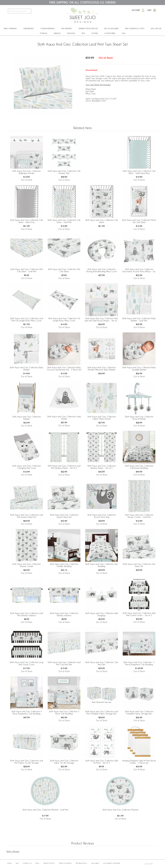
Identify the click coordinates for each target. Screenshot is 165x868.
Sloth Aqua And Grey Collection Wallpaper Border (27, 172)
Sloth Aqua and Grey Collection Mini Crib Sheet (64, 270)
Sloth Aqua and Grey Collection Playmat (120, 810)
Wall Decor (156, 28)
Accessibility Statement (112, 863)
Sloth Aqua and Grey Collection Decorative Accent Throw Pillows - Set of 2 (139, 270)
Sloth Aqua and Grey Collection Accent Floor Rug (102, 516)
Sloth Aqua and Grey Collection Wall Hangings (102, 614)
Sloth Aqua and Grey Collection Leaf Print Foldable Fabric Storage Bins (102, 713)
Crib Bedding (29, 28)
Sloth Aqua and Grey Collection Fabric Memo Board (102, 418)
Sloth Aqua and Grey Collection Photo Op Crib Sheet (139, 221)
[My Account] (143, 10)
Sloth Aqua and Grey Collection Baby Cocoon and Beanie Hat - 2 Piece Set (64, 369)
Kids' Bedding (67, 28)
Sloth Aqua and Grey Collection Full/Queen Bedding (139, 467)
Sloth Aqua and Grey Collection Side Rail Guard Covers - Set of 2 (139, 614)
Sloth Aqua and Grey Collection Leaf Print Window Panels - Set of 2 (64, 467)
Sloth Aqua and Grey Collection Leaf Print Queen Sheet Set (27, 516)
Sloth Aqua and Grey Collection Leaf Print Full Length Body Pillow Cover (27, 319)
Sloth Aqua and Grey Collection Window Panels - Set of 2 (102, 467)
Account (136, 10)
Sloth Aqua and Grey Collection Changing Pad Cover (27, 467)
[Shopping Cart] (155, 10)
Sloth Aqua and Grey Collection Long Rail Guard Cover (27, 663)
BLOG (38, 863)
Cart (149, 10)
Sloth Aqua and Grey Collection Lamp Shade (64, 418)
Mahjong (71, 33)
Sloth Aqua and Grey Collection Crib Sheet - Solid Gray (27, 221)
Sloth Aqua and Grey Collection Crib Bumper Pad (64, 172)
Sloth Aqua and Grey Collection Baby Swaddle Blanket (139, 369)
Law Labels (95, 863)
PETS (83, 33)
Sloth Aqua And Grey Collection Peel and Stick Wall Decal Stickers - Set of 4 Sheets (102, 320)
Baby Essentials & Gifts (135, 28)
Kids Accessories (111, 28)
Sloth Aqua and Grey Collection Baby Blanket (27, 369)
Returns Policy (81, 863)
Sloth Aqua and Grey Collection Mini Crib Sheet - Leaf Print (27, 270)
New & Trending (10, 28)
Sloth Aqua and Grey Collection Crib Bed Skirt (102, 663)
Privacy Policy (49, 863)
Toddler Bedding (48, 28)
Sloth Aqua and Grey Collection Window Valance (64, 614)
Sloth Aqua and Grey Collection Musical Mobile (139, 418)
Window (57, 33)
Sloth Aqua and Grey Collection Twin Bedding (102, 565)
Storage (43, 33)
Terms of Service (65, 863)
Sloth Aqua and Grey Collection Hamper (27, 418)
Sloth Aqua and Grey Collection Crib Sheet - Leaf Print (64, 221)
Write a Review (13, 851)
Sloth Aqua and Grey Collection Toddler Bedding (64, 565)
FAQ (17, 863)
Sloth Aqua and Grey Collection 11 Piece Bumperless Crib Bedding (139, 663)
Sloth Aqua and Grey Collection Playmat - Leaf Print (45, 810)
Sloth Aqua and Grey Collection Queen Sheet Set (64, 516)
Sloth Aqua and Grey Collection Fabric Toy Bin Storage (64, 762)
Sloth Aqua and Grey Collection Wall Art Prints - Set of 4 (102, 762)
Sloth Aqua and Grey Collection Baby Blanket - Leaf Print (139, 319)
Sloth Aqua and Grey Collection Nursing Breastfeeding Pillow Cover (102, 270)
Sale (124, 33)
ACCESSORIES (110, 33)
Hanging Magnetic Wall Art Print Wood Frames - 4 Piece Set (139, 762)
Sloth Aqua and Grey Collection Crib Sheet (102, 221)
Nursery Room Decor (88, 28)
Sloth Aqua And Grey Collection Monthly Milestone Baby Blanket (102, 369)
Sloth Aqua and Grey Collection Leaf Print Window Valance (27, 614)
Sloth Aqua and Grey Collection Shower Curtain (27, 565)
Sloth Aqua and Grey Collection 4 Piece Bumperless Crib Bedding (27, 713)
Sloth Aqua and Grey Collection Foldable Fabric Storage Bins (139, 713)
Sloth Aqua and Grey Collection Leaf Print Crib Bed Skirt (64, 663)
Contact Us (27, 863)
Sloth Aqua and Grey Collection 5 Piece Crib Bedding (64, 713)
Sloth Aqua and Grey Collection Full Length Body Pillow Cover (64, 319)
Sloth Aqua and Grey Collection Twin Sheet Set (139, 565)
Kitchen (95, 33)
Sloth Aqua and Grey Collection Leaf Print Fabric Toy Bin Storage (27, 762)
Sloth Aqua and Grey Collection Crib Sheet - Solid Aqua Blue (139, 172)
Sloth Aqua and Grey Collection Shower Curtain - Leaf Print (139, 516)
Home (9, 863)
